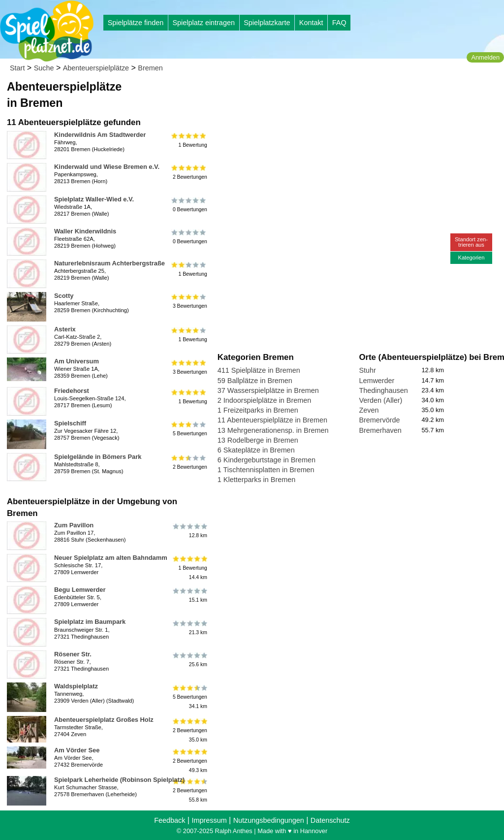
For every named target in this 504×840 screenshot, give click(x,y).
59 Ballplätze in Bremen (255, 381)
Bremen (150, 68)
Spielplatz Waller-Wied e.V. (94, 199)
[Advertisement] (329, 94)
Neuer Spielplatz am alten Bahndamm (111, 558)
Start (17, 68)
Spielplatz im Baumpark (90, 622)
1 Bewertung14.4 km (189, 568)
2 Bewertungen (189, 172)
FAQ (339, 23)
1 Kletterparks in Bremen (256, 480)
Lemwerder (377, 381)
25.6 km (189, 660)
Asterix (65, 329)
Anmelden (485, 57)
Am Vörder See (77, 750)
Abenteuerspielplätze (96, 68)
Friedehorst (72, 391)
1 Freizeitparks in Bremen (258, 410)
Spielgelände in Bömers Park (98, 457)
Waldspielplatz (76, 686)
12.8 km (189, 531)
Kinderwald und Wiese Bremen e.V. (107, 167)
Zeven (369, 410)
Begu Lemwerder (80, 590)
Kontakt (311, 23)
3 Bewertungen (189, 301)
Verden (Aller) (380, 400)
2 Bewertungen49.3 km (189, 760)
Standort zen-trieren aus (471, 242)
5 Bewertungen (189, 429)
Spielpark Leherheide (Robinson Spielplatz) (119, 780)
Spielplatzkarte (267, 23)
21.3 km (189, 627)
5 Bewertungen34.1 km (189, 696)
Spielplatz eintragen (203, 23)
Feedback (170, 820)
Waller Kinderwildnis (85, 231)
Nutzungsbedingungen (269, 820)
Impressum (209, 820)
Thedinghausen (383, 390)
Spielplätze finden (136, 23)
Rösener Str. (73, 654)
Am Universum (77, 361)
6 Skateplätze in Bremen (256, 450)
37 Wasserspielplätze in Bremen (268, 390)
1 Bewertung (189, 140)
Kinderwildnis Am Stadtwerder (100, 135)
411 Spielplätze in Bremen (259, 370)
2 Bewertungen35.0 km (189, 730)
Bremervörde (379, 420)
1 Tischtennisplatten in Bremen (266, 470)
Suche (44, 68)
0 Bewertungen (189, 205)
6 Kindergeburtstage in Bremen (267, 460)
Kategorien (471, 258)
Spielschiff (70, 423)
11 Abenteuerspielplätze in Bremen (272, 420)
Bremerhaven (380, 430)
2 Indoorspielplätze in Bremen (264, 400)
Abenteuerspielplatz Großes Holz (104, 720)
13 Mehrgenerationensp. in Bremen (273, 430)
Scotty (64, 296)
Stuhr (367, 370)
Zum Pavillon (74, 525)
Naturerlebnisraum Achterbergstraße (110, 263)
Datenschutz (330, 820)
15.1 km (189, 595)
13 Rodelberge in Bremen (258, 440)
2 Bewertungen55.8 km (189, 790)
